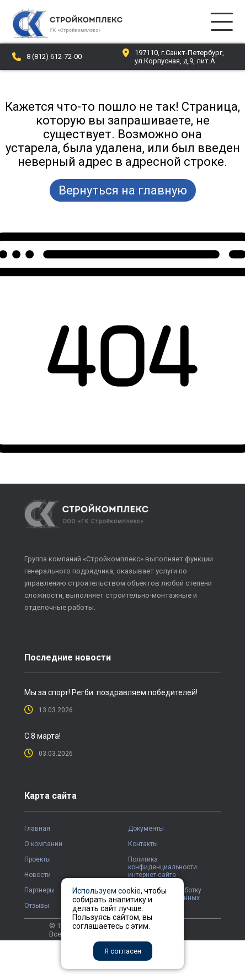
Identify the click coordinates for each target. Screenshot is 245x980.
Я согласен (123, 951)
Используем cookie (106, 891)
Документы (146, 829)
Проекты (38, 859)
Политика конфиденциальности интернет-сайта (163, 867)
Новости (38, 875)
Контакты (143, 844)
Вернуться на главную (123, 190)
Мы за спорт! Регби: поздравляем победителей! (111, 692)
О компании (43, 844)
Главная (37, 829)
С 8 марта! (42, 736)
